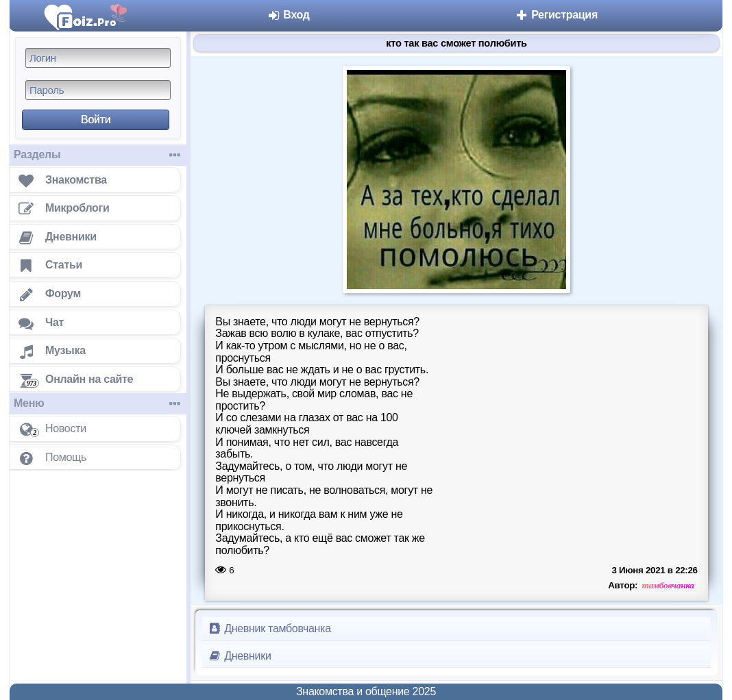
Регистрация (556, 15)
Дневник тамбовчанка (269, 628)
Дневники (240, 656)
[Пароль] (98, 90)
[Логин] (98, 58)
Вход (288, 15)
